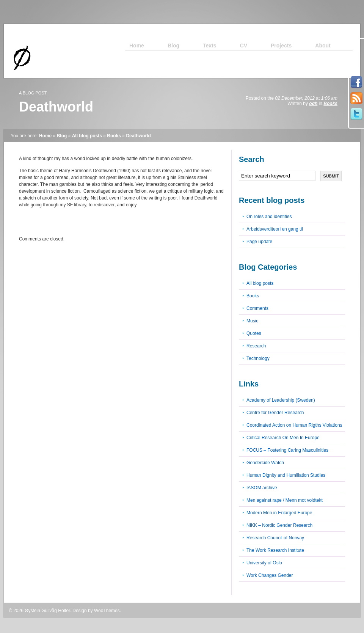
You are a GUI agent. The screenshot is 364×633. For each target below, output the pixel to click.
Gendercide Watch (265, 463)
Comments (257, 308)
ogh (313, 104)
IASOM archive (262, 488)
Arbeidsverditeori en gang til (275, 229)
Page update (259, 242)
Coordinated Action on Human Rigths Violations (294, 425)
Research (256, 346)
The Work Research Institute (275, 550)
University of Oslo (264, 563)
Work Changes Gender (270, 575)
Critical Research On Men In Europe (283, 438)
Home (45, 136)
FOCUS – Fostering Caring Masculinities (287, 450)
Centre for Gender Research (275, 413)
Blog (62, 136)
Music (252, 321)
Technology (258, 358)
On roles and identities (269, 217)
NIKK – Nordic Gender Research (279, 525)
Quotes (254, 333)
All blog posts (87, 136)
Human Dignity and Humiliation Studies (286, 475)
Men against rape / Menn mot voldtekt (285, 500)
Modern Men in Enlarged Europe (279, 513)
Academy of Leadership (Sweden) (281, 400)
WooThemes (107, 611)
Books (330, 104)
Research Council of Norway (275, 538)
